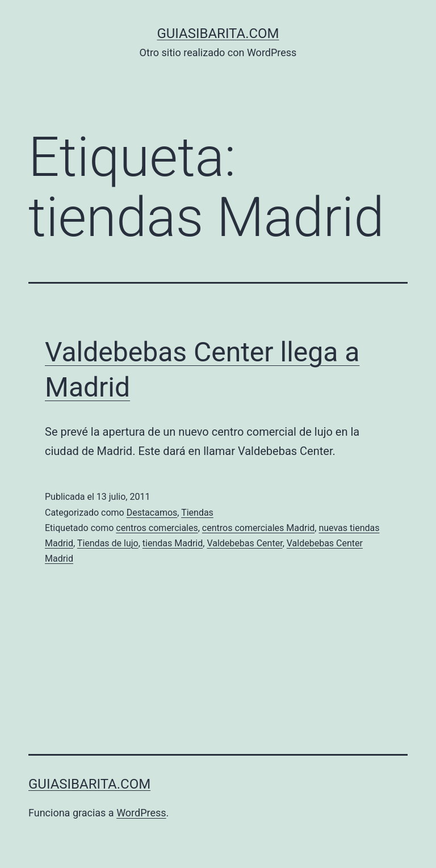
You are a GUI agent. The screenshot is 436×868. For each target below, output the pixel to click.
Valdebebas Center (244, 543)
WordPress (141, 813)
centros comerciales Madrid (258, 528)
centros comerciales (157, 528)
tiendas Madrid (173, 543)
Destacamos (152, 513)
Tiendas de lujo (108, 543)
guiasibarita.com (218, 33)
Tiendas (197, 513)
